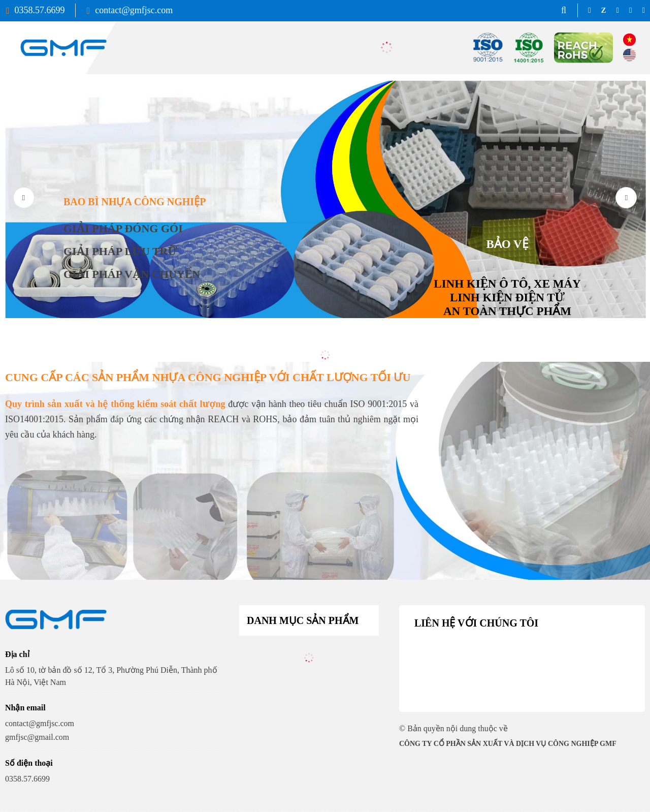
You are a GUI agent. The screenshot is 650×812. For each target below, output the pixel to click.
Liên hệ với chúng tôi (476, 623)
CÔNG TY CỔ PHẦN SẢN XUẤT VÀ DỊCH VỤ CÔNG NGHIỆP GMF (508, 744)
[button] (626, 198)
